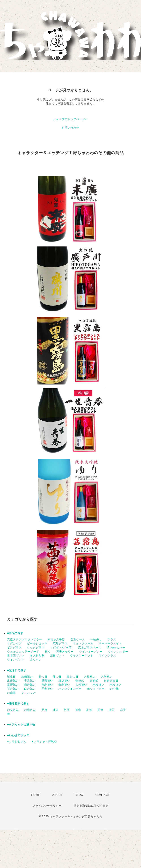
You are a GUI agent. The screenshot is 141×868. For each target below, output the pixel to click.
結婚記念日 (111, 681)
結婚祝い (27, 677)
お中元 (114, 689)
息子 (123, 710)
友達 (89, 710)
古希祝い (81, 685)
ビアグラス (14, 648)
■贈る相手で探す (18, 704)
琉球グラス (60, 643)
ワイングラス (107, 656)
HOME (36, 795)
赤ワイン (36, 660)
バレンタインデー (70, 689)
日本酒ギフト (16, 656)
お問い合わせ (70, 128)
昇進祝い (47, 689)
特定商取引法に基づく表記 (91, 806)
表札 (47, 652)
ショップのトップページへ (70, 119)
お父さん (13, 710)
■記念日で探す (17, 670)
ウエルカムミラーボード (23, 652)
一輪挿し (96, 639)
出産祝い (13, 681)
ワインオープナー (91, 652)
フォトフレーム (83, 643)
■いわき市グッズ (18, 735)
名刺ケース (78, 639)
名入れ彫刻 (37, 656)
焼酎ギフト (57, 656)
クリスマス (29, 693)
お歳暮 (12, 693)
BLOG (79, 795)
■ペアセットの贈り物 (21, 725)
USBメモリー (65, 652)
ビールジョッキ (37, 643)
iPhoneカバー (116, 648)
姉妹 (56, 710)
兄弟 (44, 710)
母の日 (57, 677)
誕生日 (12, 677)
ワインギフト (16, 660)
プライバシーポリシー (47, 806)
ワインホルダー (118, 652)
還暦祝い (13, 685)
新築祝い (64, 681)
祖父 (67, 710)
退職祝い (47, 681)
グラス (112, 639)
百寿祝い (13, 689)
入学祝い (107, 677)
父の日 (43, 677)
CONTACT (103, 795)
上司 (112, 710)
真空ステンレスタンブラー (25, 639)
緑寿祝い (30, 685)
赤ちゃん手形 (56, 639)
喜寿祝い (47, 685)
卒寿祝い (115, 685)
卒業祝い (30, 681)
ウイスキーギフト (82, 656)
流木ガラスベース (90, 648)
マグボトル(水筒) (61, 648)
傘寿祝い (64, 685)
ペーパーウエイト (110, 643)
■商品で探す (15, 633)
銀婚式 (94, 681)
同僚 (100, 710)
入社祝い (90, 677)
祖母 (78, 710)
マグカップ (14, 643)
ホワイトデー (96, 689)
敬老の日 (73, 677)
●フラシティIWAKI (45, 742)
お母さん (30, 710)
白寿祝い (30, 689)
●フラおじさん (17, 742)
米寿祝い (98, 685)
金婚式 (80, 681)
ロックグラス (36, 648)
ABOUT (58, 795)
